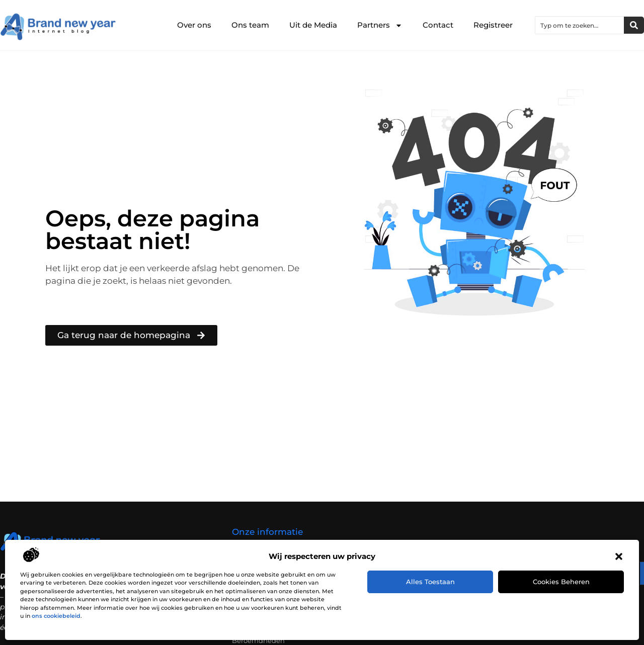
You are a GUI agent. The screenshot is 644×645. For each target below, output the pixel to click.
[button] (619, 556)
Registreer (493, 25)
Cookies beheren (561, 582)
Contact (438, 25)
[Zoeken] (634, 25)
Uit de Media (313, 25)
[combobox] (580, 25)
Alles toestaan (430, 582)
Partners (380, 25)
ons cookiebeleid (56, 616)
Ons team (250, 25)
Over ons (194, 25)
